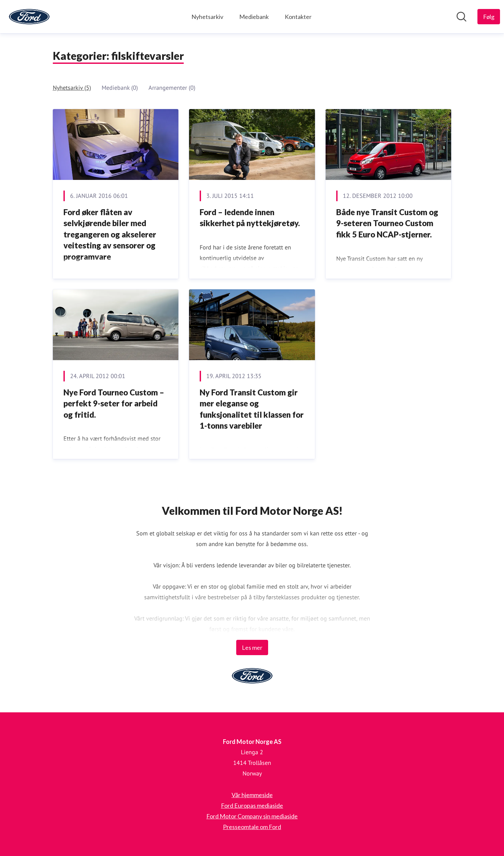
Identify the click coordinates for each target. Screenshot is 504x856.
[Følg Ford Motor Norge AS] (489, 17)
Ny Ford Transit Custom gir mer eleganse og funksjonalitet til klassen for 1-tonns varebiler (252, 409)
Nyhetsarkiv (207, 17)
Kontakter (298, 17)
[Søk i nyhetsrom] (461, 17)
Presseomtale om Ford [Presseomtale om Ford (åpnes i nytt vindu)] (252, 827)
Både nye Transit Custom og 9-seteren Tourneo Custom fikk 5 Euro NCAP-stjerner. (387, 223)
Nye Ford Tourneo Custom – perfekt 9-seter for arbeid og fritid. (114, 403)
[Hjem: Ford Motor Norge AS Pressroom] (29, 17)
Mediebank (254, 17)
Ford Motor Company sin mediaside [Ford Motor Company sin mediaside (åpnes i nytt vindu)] (252, 816)
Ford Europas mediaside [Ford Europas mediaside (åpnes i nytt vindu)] (252, 805)
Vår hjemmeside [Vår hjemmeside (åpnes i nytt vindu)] (252, 795)
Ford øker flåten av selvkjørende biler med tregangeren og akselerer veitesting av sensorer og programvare (110, 234)
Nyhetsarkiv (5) (72, 88)
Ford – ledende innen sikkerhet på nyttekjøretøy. (250, 218)
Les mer (252, 647)
